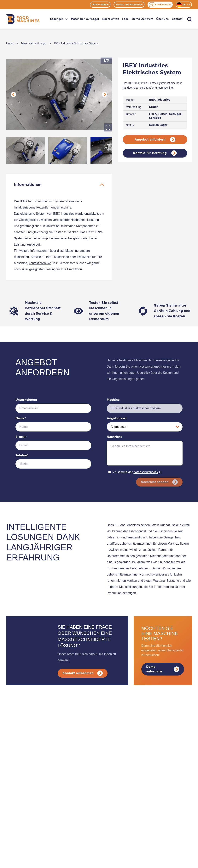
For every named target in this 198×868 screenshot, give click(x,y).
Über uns (162, 19)
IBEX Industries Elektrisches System (76, 43)
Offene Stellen (100, 5)
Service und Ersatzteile (129, 5)
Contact (177, 19)
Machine (113, 400)
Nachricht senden (159, 482)
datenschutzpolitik (146, 472)
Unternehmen (26, 400)
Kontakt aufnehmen (83, 673)
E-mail (21, 437)
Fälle (125, 19)
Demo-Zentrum (143, 19)
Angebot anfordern (155, 140)
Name (21, 418)
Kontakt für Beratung (155, 153)
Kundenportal (160, 5)
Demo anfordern (163, 669)
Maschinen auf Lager (85, 19)
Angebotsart (117, 418)
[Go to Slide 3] (110, 151)
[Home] (23, 19)
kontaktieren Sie (40, 263)
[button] (59, 95)
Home (10, 43)
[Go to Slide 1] (26, 151)
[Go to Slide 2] (68, 151)
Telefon (22, 455)
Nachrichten (111, 19)
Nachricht (114, 437)
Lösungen (59, 19)
